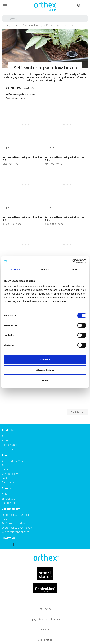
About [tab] (74, 270)
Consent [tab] (16, 270)
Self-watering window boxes (20, 95)
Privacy (45, 629)
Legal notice (45, 609)
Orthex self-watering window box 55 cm (23, 218)
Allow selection (45, 370)
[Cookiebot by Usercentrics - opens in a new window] (72, 261)
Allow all (45, 360)
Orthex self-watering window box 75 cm (23, 159)
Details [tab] (45, 270)
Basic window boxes (16, 98)
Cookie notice (45, 640)
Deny (45, 380)
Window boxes (20, 88)
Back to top (78, 412)
